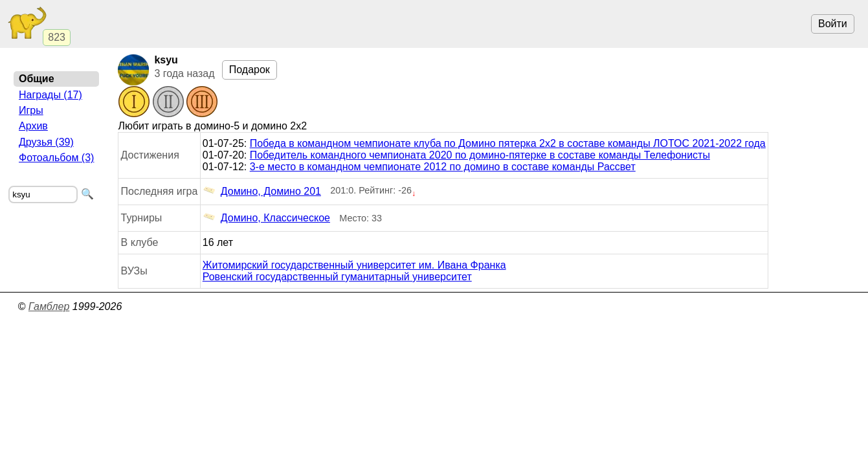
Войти (833, 24)
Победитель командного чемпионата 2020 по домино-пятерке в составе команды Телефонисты (480, 155)
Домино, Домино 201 (262, 192)
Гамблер (49, 306)
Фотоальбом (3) (56, 158)
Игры (31, 110)
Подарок (250, 70)
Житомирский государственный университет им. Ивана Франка (354, 265)
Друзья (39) (46, 142)
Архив (33, 126)
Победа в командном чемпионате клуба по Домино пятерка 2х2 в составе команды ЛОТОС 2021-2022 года (508, 143)
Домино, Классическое (266, 218)
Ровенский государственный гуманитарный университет (337, 277)
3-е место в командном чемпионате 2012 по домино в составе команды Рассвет (443, 167)
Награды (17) (50, 95)
